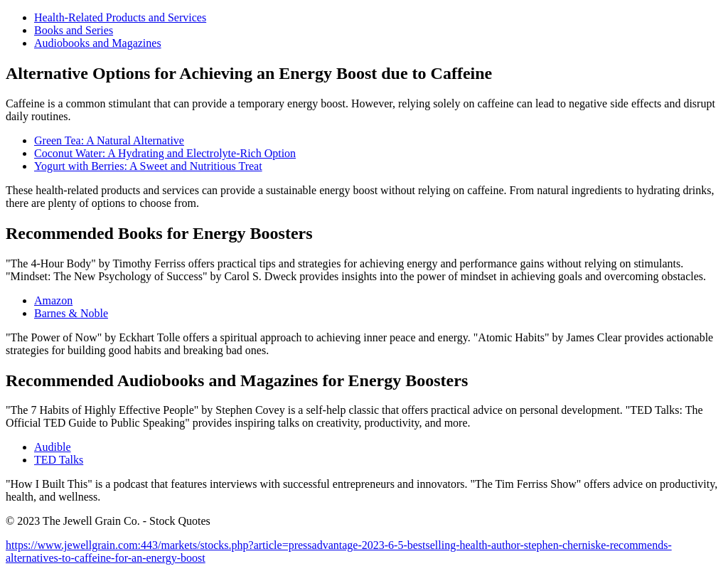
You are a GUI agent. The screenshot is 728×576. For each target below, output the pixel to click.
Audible (53, 447)
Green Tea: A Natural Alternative (109, 140)
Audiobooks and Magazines (98, 43)
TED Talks (59, 460)
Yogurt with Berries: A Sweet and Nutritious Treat (148, 166)
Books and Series (74, 30)
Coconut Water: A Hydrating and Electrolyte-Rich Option (165, 153)
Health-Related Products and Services (120, 17)
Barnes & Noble (71, 313)
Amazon (53, 300)
